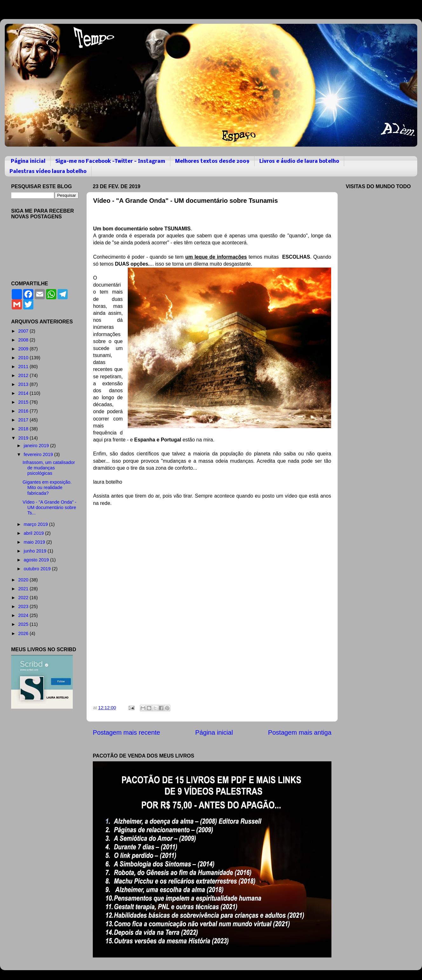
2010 (24, 358)
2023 (24, 606)
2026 (24, 633)
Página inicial (28, 161)
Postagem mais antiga (300, 732)
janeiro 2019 (37, 446)
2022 (24, 598)
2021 (24, 589)
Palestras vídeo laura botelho (48, 172)
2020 (24, 580)
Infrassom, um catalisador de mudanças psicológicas (49, 468)
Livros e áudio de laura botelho (299, 161)
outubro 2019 (38, 569)
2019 (24, 438)
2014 (24, 393)
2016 (24, 411)
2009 (24, 349)
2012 (24, 375)
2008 (24, 340)
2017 (24, 420)
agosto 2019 (37, 560)
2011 (24, 367)
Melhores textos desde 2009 (212, 161)
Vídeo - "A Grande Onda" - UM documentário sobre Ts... (49, 508)
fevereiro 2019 (39, 454)
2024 (24, 615)
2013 (24, 384)
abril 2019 (34, 533)
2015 (24, 402)
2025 (24, 624)
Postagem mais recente (126, 732)
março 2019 (37, 524)
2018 (24, 429)
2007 (24, 331)
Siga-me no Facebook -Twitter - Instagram (110, 161)
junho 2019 (36, 551)
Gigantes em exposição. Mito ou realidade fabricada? (47, 488)
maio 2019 (35, 542)
